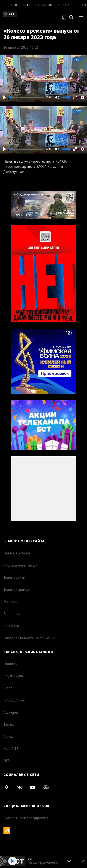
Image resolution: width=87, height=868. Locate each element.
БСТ (25, 5)
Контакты (11, 626)
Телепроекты (14, 577)
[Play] (5, 97)
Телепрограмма (17, 590)
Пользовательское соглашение (29, 638)
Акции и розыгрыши (20, 565)
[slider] (26, 97)
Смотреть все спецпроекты (26, 818)
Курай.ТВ (11, 749)
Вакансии (12, 614)
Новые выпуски (17, 553)
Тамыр (9, 725)
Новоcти (10, 5)
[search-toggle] (71, 17)
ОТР (7, 761)
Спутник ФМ (43, 5)
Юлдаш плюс (14, 700)
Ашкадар (11, 712)
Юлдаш (64, 5)
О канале (11, 602)
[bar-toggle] (81, 17)
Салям (9, 737)
